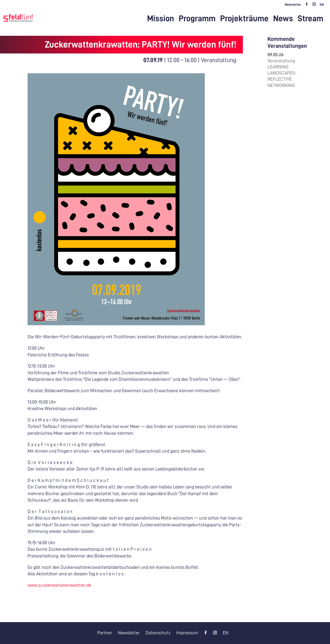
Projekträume (244, 19)
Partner (105, 633)
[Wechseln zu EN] (322, 6)
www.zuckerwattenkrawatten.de (59, 585)
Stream (310, 19)
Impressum (187, 633)
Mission (161, 19)
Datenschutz (158, 633)
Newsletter (293, 5)
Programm (197, 19)
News (283, 19)
